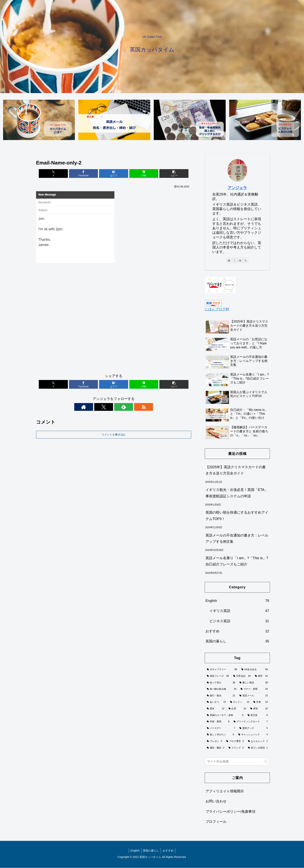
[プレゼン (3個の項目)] (214, 742)
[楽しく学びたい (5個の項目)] (220, 735)
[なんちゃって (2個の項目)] (258, 742)
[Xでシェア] (61, 174)
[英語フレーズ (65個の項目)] (218, 676)
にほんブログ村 (217, 309)
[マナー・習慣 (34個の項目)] (254, 689)
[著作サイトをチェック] (100, 407)
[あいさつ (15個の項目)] (216, 703)
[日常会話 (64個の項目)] (242, 676)
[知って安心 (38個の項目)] (221, 683)
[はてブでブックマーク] (114, 174)
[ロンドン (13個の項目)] (240, 703)
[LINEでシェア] (140, 174)
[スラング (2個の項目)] (236, 748)
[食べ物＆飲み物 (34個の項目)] (222, 689)
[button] (166, 174)
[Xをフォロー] (109, 407)
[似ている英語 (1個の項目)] (258, 748)
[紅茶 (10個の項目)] (237, 709)
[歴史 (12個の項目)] (216, 709)
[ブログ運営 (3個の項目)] (235, 742)
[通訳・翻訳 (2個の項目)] (216, 748)
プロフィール (216, 822)
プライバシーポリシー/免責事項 (230, 812)
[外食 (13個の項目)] (261, 703)
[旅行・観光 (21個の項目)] (221, 696)
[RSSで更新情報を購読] (127, 407)
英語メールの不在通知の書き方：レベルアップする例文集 (237, 539)
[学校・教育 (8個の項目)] (218, 722)
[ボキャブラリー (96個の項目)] (222, 670)
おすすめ (169, 851)
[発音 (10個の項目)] (259, 709)
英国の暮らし (151, 851)
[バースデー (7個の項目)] (221, 729)
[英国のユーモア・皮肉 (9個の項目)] (225, 716)
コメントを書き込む (114, 435)
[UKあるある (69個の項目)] (255, 670)
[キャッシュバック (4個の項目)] (253, 735)
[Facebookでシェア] (88, 174)
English (134, 851)
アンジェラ (237, 188)
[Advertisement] (114, 320)
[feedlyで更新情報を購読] (118, 407)
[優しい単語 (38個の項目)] (254, 683)
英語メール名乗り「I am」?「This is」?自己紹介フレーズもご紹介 (237, 561)
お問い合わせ (216, 801)
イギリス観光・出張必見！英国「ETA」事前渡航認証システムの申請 (237, 493)
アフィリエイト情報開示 (225, 791)
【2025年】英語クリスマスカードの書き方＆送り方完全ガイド (236, 470)
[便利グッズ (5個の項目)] (254, 729)
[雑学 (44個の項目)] (261, 676)
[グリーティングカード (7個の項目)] (251, 722)
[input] (237, 762)
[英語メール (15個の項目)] (254, 696)
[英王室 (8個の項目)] (258, 716)
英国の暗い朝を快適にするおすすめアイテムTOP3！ (237, 516)
